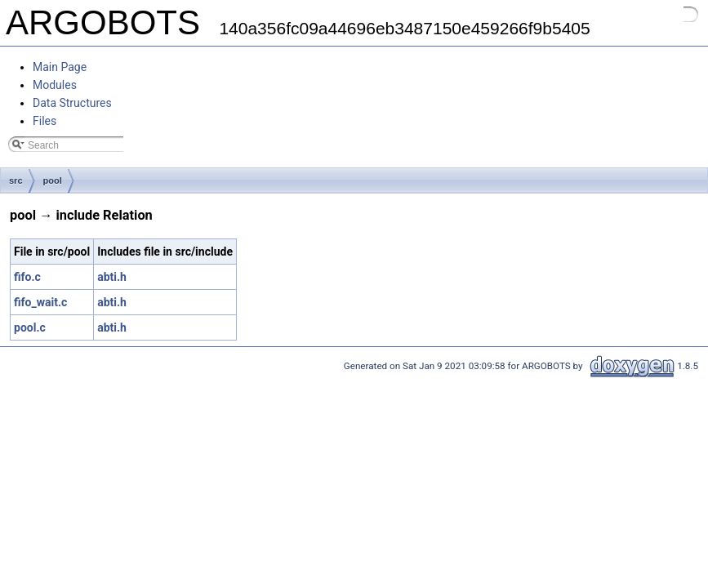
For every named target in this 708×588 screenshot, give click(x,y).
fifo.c (27, 277)
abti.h (112, 277)
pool (53, 180)
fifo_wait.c (40, 302)
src (16, 180)
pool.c (30, 327)
